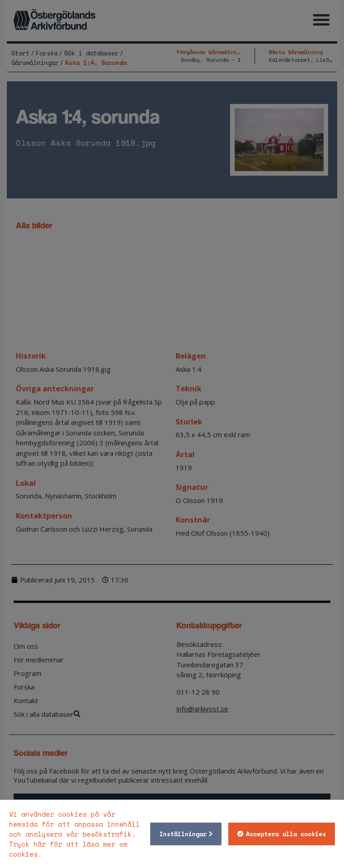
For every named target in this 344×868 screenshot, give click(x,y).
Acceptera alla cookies (286, 834)
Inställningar (183, 834)
